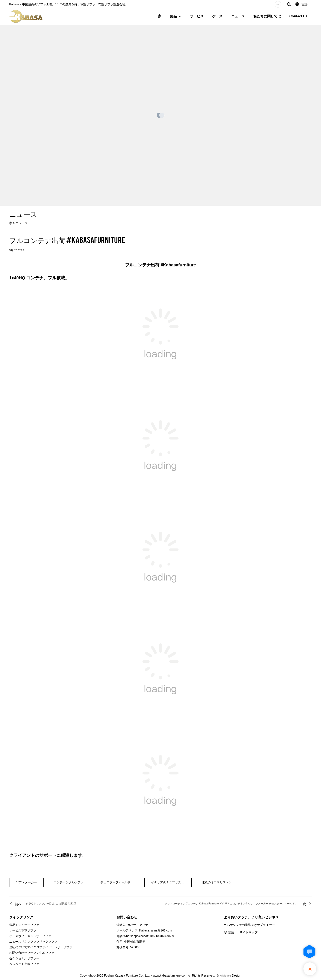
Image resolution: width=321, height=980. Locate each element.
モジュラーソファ (27, 925)
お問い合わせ (18, 953)
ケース (217, 16)
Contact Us (298, 16)
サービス (197, 16)
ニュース (238, 16)
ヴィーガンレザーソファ (35, 936)
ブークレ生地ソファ (41, 953)
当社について (18, 947)
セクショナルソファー (24, 958)
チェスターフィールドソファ (120, 882)
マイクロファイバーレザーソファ (50, 947)
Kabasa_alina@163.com (156, 930)
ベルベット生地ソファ (24, 964)
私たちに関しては (267, 16)
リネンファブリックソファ (39, 942)
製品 (173, 16)
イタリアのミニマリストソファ (171, 882)
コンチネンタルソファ (69, 882)
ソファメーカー (26, 882)
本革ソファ (29, 930)
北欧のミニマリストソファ (220, 882)
